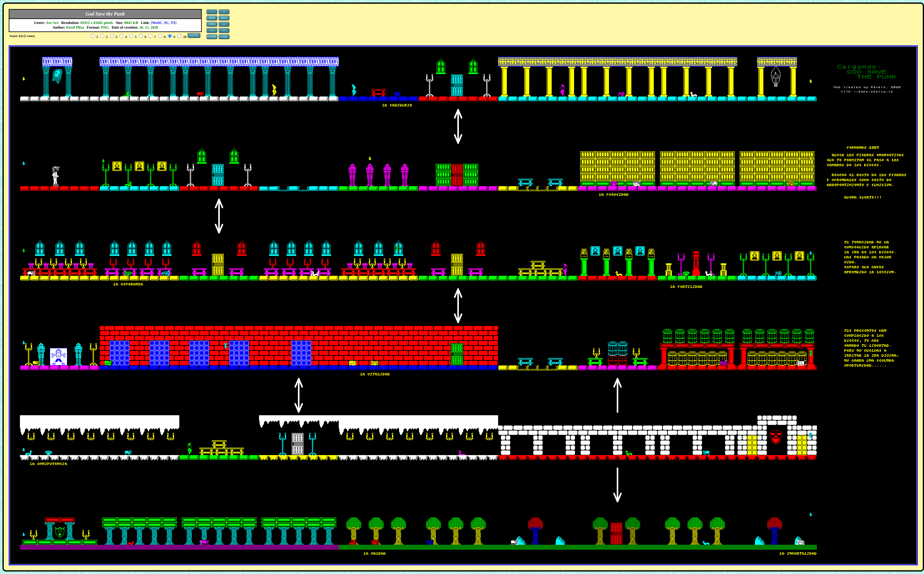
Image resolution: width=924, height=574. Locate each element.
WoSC (157, 23)
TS (173, 23)
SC (166, 23)
